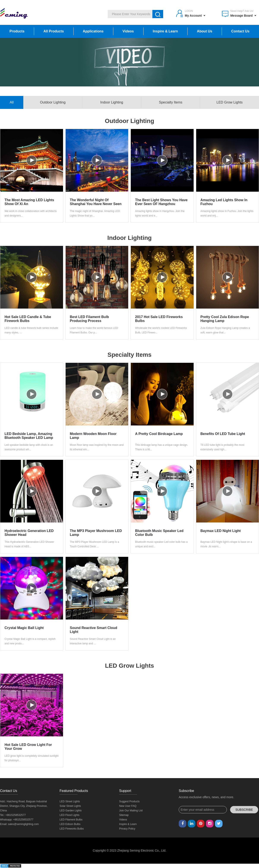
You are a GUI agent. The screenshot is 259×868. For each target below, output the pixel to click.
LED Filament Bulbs (71, 820)
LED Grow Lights (230, 102)
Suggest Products (129, 801)
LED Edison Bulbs (70, 824)
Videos (128, 31)
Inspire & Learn (165, 31)
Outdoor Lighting (53, 102)
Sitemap (124, 815)
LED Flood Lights (69, 815)
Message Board (243, 16)
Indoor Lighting (112, 102)
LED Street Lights (70, 801)
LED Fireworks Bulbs (72, 829)
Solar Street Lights (70, 806)
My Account (195, 16)
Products (17, 31)
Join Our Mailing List (131, 811)
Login (189, 11)
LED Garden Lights (71, 811)
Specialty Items (171, 102)
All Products (54, 31)
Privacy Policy (127, 829)
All (12, 102)
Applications (93, 31)
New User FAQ (128, 806)
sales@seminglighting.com (23, 824)
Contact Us (240, 31)
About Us (205, 31)
